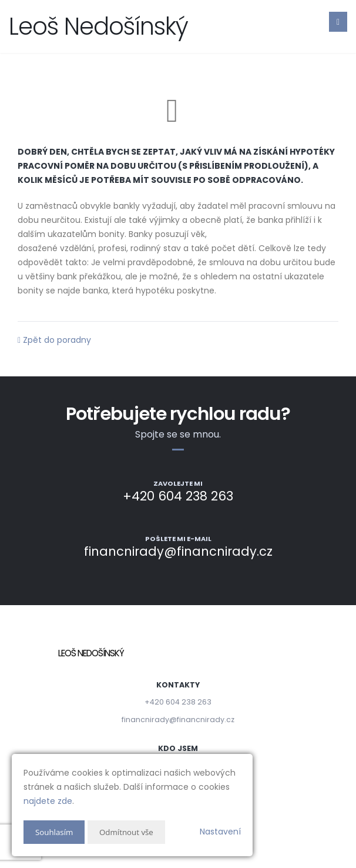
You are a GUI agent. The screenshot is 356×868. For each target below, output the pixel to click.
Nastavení (220, 832)
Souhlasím (55, 832)
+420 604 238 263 (178, 702)
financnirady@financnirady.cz (178, 720)
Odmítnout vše (130, 832)
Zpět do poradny (54, 340)
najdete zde (48, 801)
